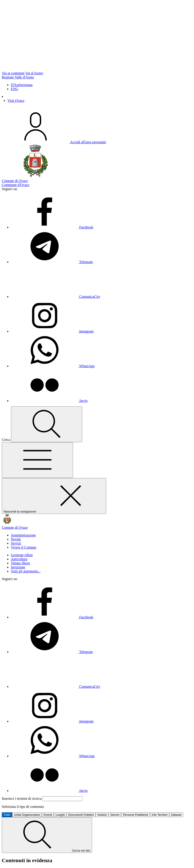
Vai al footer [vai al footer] (34, 73)
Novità (16, 539)
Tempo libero (20, 563)
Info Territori (160, 815)
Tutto (7, 815)
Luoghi (60, 815)
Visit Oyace (16, 101)
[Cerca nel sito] (47, 424)
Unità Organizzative (27, 815)
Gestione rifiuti (22, 555)
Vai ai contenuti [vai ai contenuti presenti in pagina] (13, 73)
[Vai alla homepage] (97, 526)
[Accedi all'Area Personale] (54, 142)
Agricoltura (19, 559)
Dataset (176, 815)
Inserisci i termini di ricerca (22, 799)
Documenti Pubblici (81, 815)
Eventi (48, 815)
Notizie (102, 815)
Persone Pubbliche (135, 815)
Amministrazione (23, 535)
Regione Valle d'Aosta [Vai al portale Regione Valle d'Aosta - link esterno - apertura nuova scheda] (18, 77)
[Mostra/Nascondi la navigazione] (37, 460)
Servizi (16, 543)
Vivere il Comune (24, 547)
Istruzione (18, 567)
